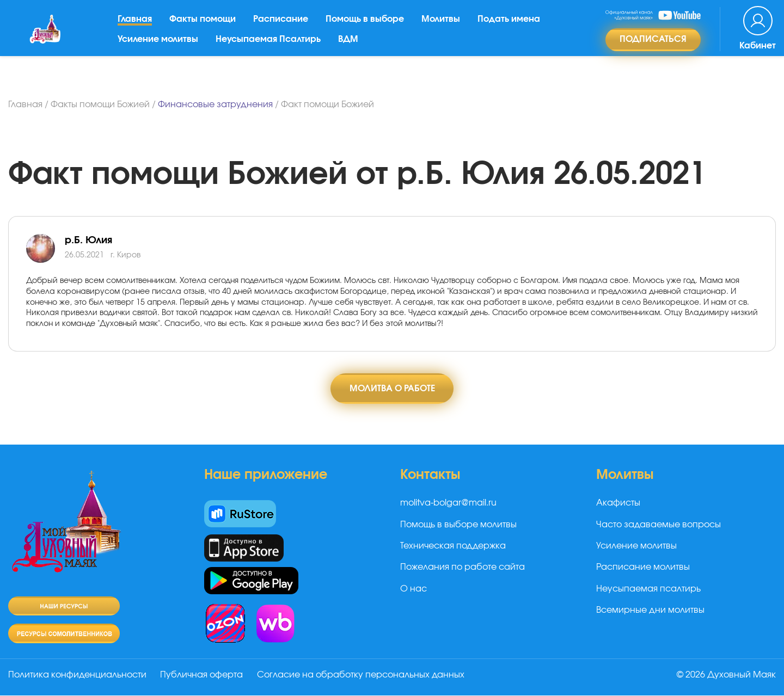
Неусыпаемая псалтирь (648, 589)
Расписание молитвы (643, 568)
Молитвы (443, 27)
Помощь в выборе (367, 27)
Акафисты (618, 504)
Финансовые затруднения (215, 104)
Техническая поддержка (453, 546)
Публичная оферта (203, 676)
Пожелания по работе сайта (463, 568)
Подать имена (511, 27)
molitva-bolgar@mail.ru (448, 504)
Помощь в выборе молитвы (458, 525)
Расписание (283, 27)
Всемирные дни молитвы (650, 611)
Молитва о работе (392, 389)
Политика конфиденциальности (77, 676)
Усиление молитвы (160, 46)
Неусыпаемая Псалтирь (270, 46)
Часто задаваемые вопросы (659, 525)
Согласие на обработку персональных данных (363, 676)
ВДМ (350, 46)
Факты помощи (205, 27)
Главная (137, 27)
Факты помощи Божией (100, 104)
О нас (414, 589)
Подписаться (653, 47)
